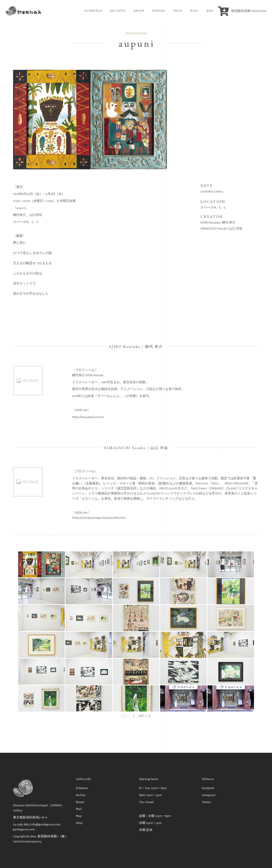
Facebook (208, 788)
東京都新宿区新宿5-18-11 (30, 817)
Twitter (206, 802)
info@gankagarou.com (46, 824)
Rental (80, 802)
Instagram (209, 795)
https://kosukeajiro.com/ (88, 417)
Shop (79, 823)
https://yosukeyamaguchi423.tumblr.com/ (99, 518)
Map (79, 816)
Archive (81, 795)
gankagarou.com (24, 829)
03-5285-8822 (22, 824)
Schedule (82, 788)
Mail (79, 809)
